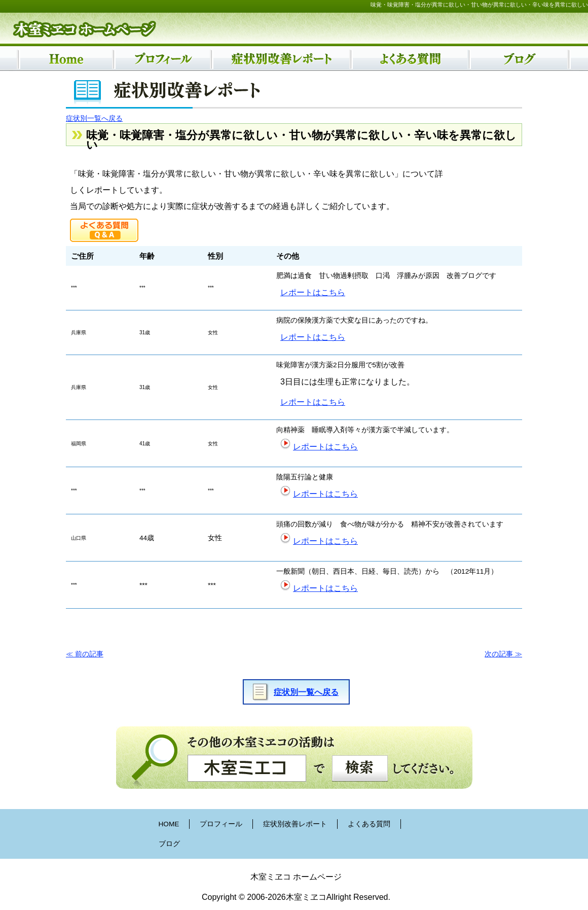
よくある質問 (369, 824)
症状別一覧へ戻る (94, 118)
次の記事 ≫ (503, 654)
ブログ (169, 844)
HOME (169, 824)
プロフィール (221, 824)
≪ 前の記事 (85, 654)
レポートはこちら (313, 292)
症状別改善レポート (295, 824)
